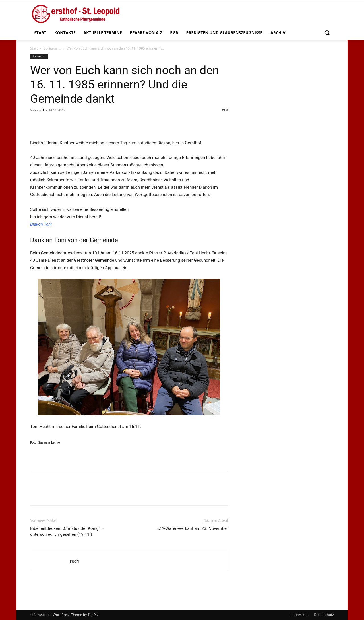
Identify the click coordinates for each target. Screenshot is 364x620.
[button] (327, 33)
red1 (41, 110)
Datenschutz (324, 615)
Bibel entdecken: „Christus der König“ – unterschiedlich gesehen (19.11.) (67, 531)
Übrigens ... (52, 48)
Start (34, 48)
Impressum (300, 615)
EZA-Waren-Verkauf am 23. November (192, 528)
